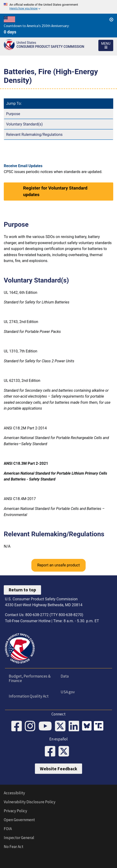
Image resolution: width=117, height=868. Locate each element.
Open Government (19, 820)
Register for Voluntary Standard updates (55, 191)
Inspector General (19, 838)
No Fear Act (14, 847)
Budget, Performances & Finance (30, 678)
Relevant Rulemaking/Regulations (34, 135)
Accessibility (14, 793)
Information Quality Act (29, 696)
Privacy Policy (15, 811)
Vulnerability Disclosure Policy (30, 802)
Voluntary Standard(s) (24, 124)
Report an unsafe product (58, 565)
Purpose (13, 114)
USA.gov (68, 692)
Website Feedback (58, 769)
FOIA (8, 829)
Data (65, 676)
